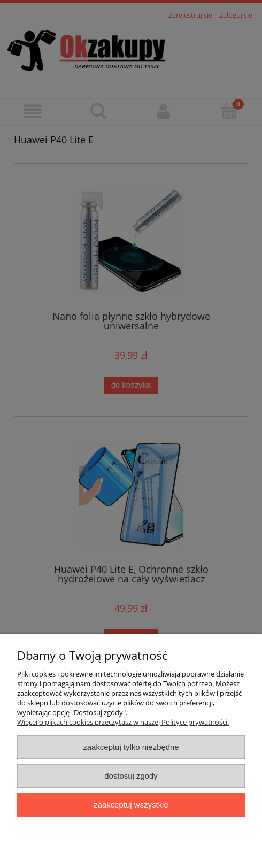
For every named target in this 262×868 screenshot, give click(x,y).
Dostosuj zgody (131, 776)
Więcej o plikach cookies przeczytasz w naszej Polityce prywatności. (123, 722)
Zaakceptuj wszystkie (131, 805)
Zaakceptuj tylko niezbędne (131, 747)
